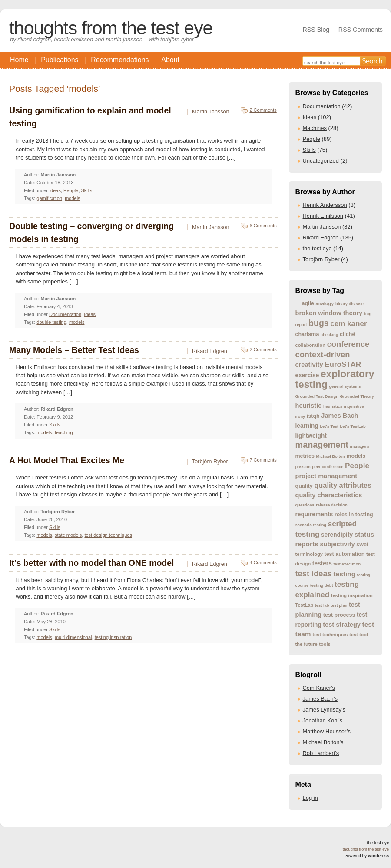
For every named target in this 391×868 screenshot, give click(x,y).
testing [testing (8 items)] (344, 574)
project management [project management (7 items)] (326, 476)
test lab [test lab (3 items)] (322, 605)
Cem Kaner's (319, 688)
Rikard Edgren (321, 238)
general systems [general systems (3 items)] (345, 386)
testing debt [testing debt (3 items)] (322, 585)
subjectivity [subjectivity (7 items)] (337, 544)
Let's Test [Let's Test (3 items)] (329, 426)
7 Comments (263, 460)
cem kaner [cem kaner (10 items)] (348, 324)
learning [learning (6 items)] (307, 426)
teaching (64, 432)
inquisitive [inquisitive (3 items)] (354, 406)
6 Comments (263, 226)
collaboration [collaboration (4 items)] (311, 345)
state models (68, 535)
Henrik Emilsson (323, 216)
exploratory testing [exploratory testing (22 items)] (335, 379)
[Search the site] (331, 62)
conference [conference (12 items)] (348, 344)
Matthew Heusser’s (327, 731)
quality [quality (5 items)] (304, 486)
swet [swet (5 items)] (362, 545)
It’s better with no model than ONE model (91, 563)
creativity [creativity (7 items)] (309, 365)
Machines (315, 128)
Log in (310, 798)
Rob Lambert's (321, 753)
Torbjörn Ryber (321, 259)
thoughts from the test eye (111, 28)
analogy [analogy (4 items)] (325, 303)
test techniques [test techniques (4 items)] (330, 635)
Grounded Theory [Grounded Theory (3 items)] (357, 396)
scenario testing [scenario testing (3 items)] (311, 525)
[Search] (373, 61)
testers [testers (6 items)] (322, 564)
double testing (51, 322)
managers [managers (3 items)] (360, 446)
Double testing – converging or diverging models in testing (91, 233)
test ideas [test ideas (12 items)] (314, 574)
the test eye (317, 248)
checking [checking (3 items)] (329, 335)
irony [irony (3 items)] (300, 416)
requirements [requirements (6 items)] (314, 514)
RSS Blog (316, 30)
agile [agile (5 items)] (308, 303)
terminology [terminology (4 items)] (309, 554)
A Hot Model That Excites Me (67, 460)
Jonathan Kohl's (323, 720)
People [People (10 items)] (357, 466)
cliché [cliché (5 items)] (347, 334)
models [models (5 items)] (356, 456)
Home (19, 60)
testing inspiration (113, 637)
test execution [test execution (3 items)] (347, 564)
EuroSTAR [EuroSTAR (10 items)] (343, 364)
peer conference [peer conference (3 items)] (328, 467)
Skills (309, 150)
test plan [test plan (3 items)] (339, 605)
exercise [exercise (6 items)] (307, 375)
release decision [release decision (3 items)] (332, 505)
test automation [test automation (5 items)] (345, 554)
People (311, 139)
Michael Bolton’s (323, 742)
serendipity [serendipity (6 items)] (337, 535)
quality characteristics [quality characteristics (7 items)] (329, 495)
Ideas (310, 117)
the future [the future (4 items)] (307, 644)
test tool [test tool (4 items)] (359, 635)
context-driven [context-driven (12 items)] (323, 354)
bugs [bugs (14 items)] (319, 323)
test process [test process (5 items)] (339, 615)
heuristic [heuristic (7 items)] (309, 406)
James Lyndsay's (324, 710)
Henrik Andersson (325, 205)
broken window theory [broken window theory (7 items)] (329, 313)
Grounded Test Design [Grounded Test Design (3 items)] (317, 396)
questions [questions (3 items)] (305, 505)
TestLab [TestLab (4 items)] (305, 605)
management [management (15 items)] (322, 445)
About (170, 60)
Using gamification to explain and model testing (90, 117)
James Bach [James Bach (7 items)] (340, 416)
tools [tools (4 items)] (325, 644)
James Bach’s (320, 699)
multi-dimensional (73, 637)
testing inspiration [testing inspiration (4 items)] (352, 595)
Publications (60, 60)
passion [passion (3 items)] (303, 467)
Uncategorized (321, 161)
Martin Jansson (322, 227)
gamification (49, 198)
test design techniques (108, 535)
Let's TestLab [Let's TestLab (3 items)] (353, 426)
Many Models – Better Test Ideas (74, 350)
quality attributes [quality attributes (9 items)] (343, 485)
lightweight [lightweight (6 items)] (311, 436)
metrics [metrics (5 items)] (305, 456)
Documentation (322, 106)
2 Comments (263, 110)
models (72, 198)
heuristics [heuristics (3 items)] (333, 406)
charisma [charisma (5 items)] (307, 334)
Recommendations (120, 60)
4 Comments (263, 562)
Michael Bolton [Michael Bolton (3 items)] (331, 456)
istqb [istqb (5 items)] (313, 416)
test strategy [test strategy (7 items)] (342, 625)
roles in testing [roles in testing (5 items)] (354, 515)
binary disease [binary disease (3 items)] (350, 304)
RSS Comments (361, 30)
